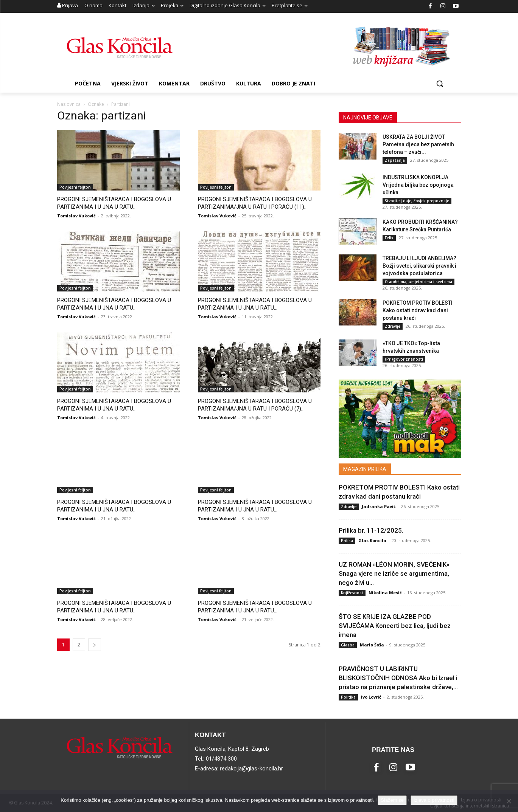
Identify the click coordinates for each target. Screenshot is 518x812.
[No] (509, 801)
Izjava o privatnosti (434, 800)
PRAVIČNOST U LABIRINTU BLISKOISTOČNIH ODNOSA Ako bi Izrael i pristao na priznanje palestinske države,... (398, 678)
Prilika (347, 541)
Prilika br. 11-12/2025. (371, 530)
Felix (389, 238)
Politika (348, 697)
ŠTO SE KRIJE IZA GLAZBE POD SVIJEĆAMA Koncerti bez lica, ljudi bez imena (395, 626)
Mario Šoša (372, 645)
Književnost (352, 593)
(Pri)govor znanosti (404, 359)
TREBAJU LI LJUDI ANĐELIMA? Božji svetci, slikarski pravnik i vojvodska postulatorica (419, 266)
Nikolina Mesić (385, 593)
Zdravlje (393, 326)
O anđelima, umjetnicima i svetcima (418, 282)
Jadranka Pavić (379, 506)
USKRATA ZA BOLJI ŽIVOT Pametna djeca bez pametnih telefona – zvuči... (418, 144)
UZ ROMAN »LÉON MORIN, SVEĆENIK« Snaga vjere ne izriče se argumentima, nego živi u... (394, 573)
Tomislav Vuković (76, 216)
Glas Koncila (372, 540)
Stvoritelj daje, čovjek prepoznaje (417, 201)
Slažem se (392, 800)
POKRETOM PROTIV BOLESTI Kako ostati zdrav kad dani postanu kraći (418, 310)
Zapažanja (395, 160)
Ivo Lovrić (371, 697)
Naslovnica (69, 104)
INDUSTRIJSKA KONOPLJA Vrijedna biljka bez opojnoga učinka (418, 185)
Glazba (348, 645)
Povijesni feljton (75, 187)
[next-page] (95, 645)
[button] (440, 84)
